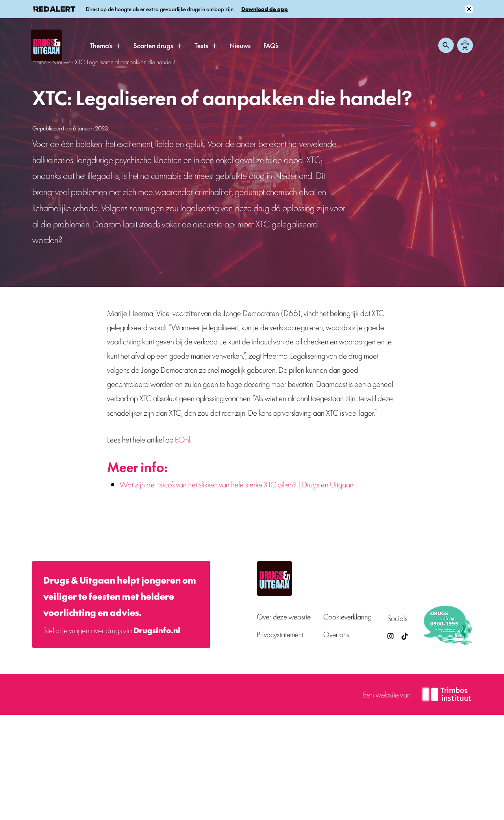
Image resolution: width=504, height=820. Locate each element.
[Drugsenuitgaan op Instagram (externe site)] (391, 636)
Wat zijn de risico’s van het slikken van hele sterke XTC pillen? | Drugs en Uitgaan (237, 484)
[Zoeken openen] (446, 45)
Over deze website (284, 616)
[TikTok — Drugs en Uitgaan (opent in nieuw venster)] (404, 636)
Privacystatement (280, 634)
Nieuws (240, 45)
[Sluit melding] (469, 9)
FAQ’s (271, 45)
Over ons (336, 634)
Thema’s (101, 45)
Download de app (265, 9)
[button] (118, 46)
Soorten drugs (153, 45)
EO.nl (183, 439)
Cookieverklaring (347, 616)
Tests (201, 45)
